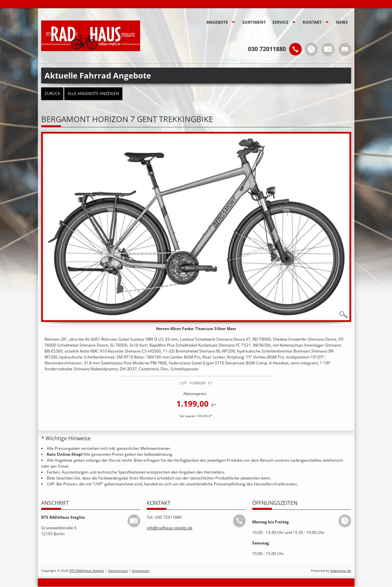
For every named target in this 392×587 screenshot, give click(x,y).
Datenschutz (118, 571)
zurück (52, 93)
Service (280, 22)
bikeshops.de (341, 571)
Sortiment (254, 22)
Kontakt (312, 22)
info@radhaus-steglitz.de (170, 528)
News (342, 22)
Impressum (141, 571)
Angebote (217, 22)
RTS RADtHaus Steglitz (87, 571)
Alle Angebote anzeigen (93, 93)
